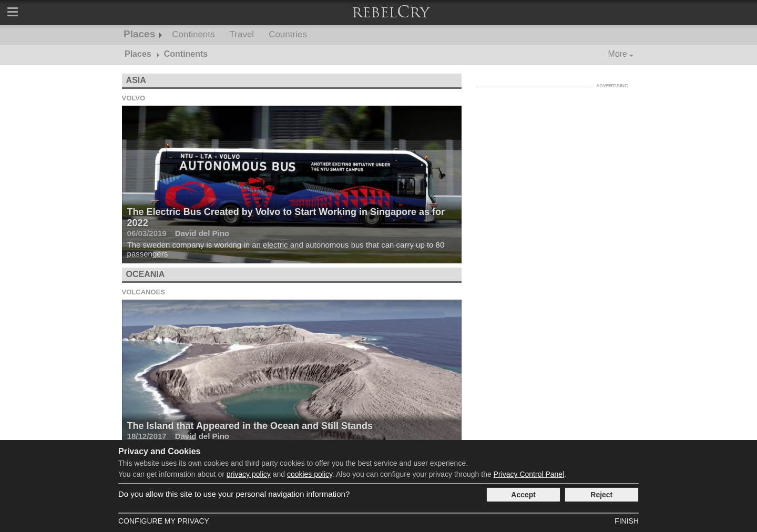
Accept (523, 495)
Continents (193, 34)
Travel (242, 34)
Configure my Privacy (164, 521)
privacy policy (249, 474)
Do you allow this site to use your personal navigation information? (234, 494)
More (618, 54)
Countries (288, 34)
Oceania (146, 274)
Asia (136, 80)
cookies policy (310, 474)
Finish (627, 521)
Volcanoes (144, 292)
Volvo (134, 98)
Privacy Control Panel (529, 474)
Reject (601, 495)
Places (139, 34)
